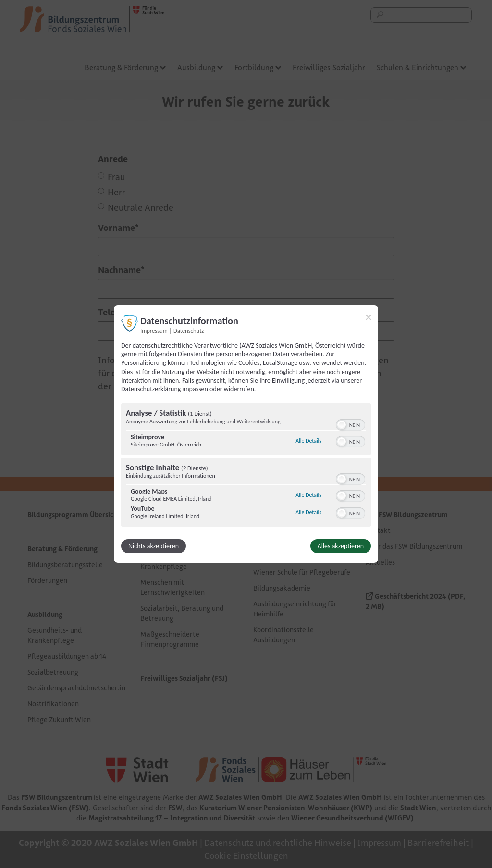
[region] (246, 466)
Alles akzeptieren (341, 546)
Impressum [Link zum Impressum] (154, 331)
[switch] (351, 424)
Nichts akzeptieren (154, 546)
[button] (342, 425)
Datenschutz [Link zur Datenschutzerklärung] (189, 331)
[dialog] (246, 434)
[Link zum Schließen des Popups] (369, 317)
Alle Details (308, 441)
